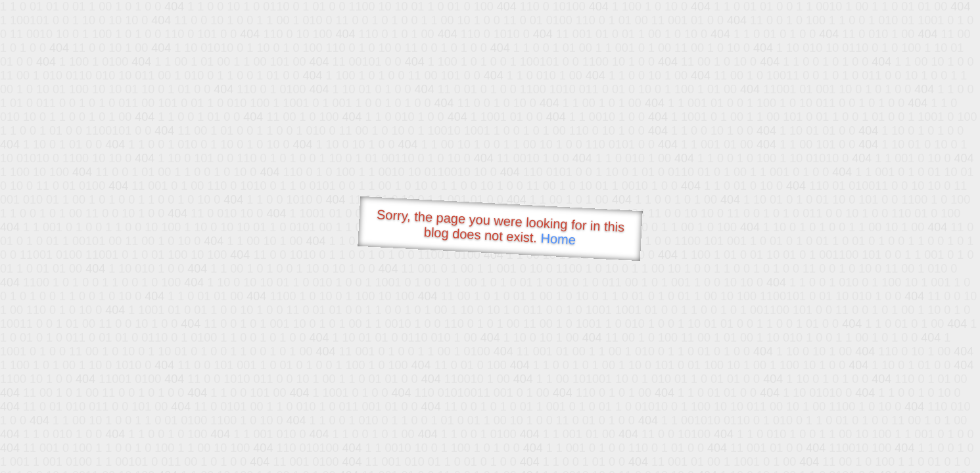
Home (558, 239)
